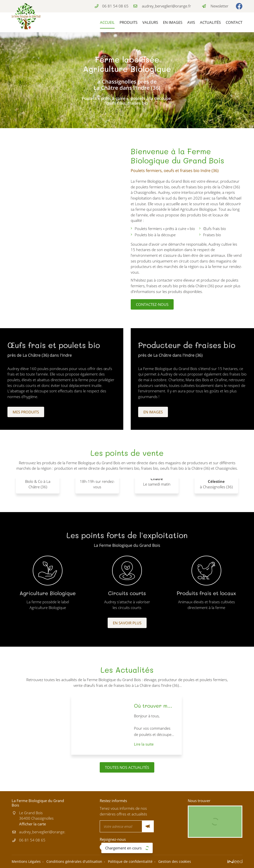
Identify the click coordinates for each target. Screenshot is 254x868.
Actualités (210, 22)
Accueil (107, 22)
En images (173, 22)
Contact (234, 22)
